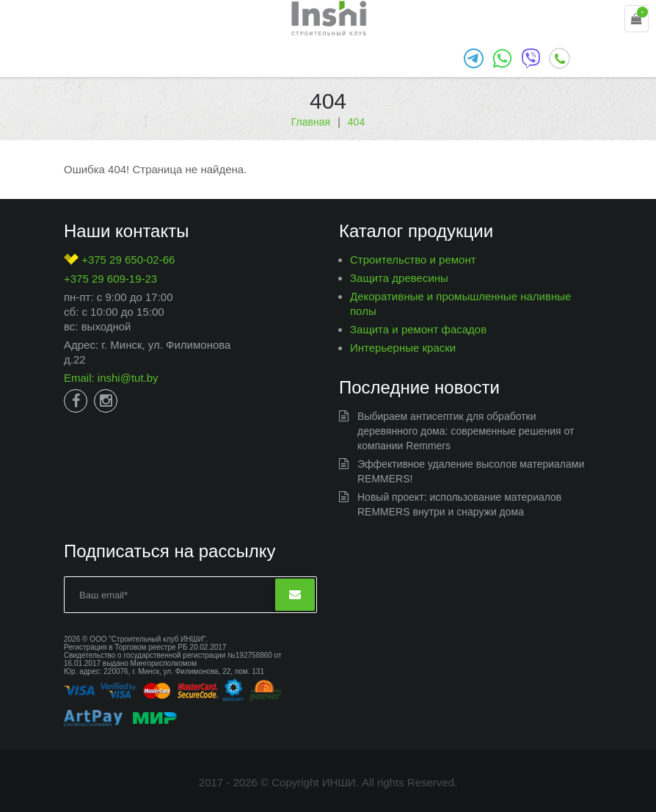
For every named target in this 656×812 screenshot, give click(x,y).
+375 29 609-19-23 (110, 279)
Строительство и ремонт (413, 260)
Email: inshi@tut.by (111, 378)
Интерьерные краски (403, 348)
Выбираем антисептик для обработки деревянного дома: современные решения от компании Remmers (466, 431)
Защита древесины (399, 278)
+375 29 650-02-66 (119, 260)
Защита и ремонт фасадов (418, 329)
